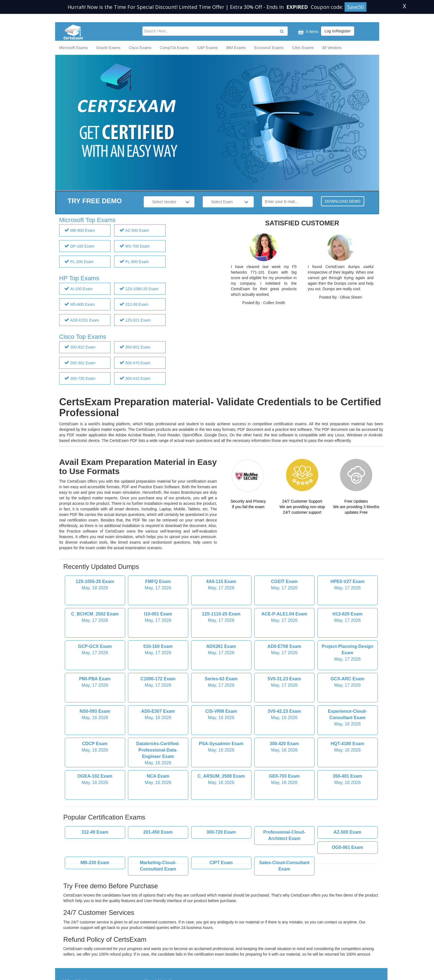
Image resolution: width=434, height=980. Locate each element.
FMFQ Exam (158, 539)
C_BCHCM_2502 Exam (95, 571)
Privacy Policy (156, 949)
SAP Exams (207, 48)
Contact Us (73, 955)
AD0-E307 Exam (158, 669)
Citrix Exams (303, 48)
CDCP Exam (95, 701)
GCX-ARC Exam (348, 636)
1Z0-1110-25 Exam (221, 571)
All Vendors (332, 48)
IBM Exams (236, 48)
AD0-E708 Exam (284, 604)
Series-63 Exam (221, 636)
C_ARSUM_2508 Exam (221, 734)
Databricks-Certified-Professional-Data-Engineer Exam (158, 707)
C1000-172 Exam (158, 636)
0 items (308, 32)
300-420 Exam (284, 701)
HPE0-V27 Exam (348, 539)
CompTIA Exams (174, 48)
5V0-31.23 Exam (284, 636)
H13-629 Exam (348, 571)
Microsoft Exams (74, 48)
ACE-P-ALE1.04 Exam (284, 571)
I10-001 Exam (158, 571)
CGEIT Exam (284, 539)
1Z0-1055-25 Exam (95, 539)
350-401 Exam (348, 734)
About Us (71, 949)
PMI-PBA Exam (95, 636)
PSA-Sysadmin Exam (221, 701)
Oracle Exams (108, 48)
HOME (69, 944)
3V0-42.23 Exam (284, 669)
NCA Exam (158, 734)
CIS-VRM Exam (221, 669)
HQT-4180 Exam (348, 701)
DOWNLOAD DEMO (343, 201)
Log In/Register (338, 31)
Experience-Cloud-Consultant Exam (348, 672)
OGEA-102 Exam (95, 734)
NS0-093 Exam (95, 669)
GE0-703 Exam (284, 734)
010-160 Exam (158, 604)
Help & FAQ (74, 960)
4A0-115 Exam (221, 539)
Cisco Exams (140, 48)
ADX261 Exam (221, 604)
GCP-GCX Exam (95, 604)
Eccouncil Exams (269, 48)
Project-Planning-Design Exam (348, 607)
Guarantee (153, 944)
